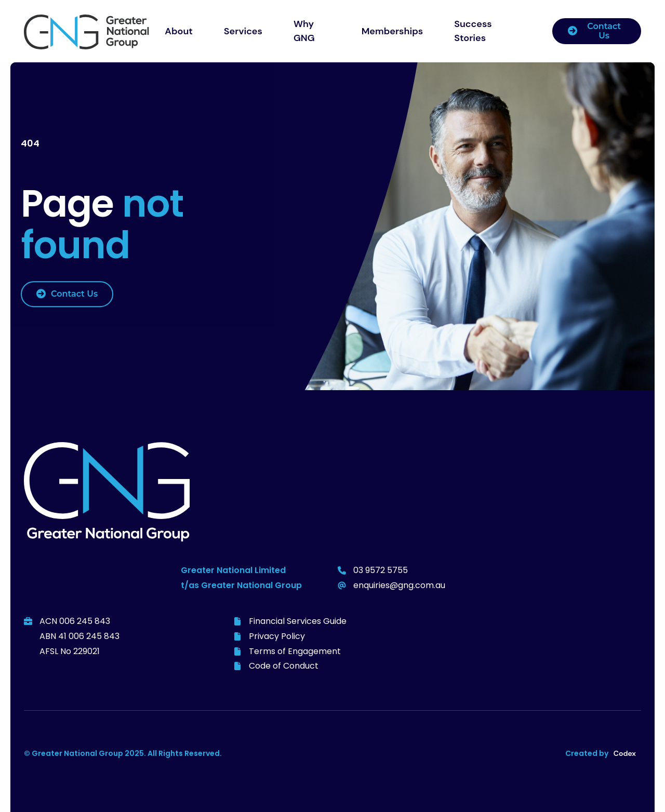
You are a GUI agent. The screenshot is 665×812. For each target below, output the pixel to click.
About (179, 31)
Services (243, 31)
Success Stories (473, 31)
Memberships (393, 31)
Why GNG (304, 31)
